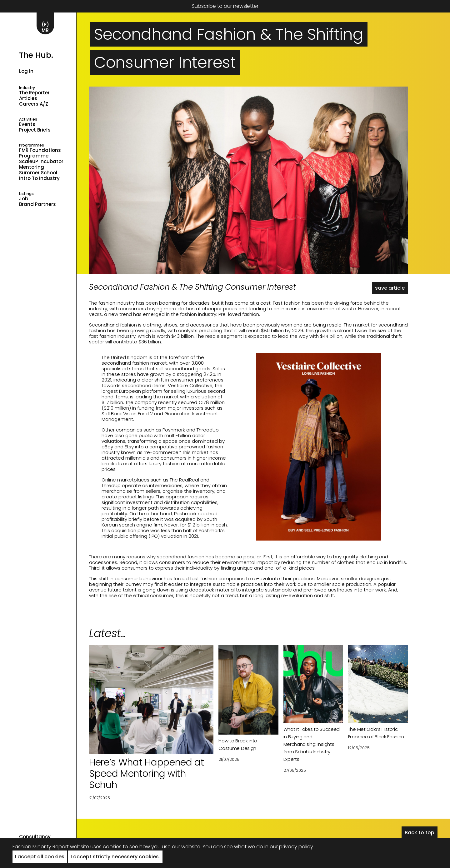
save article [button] (390, 288)
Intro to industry (39, 178)
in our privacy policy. (289, 847)
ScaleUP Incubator (41, 162)
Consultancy (35, 837)
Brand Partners (37, 204)
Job (24, 199)
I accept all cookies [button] (40, 857)
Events (27, 124)
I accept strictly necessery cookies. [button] (115, 857)
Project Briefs (35, 130)
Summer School (38, 173)
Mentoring (32, 167)
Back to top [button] (420, 833)
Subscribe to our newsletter (225, 6)
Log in (26, 71)
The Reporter (34, 93)
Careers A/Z (34, 104)
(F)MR (45, 27)
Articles (28, 98)
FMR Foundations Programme (40, 153)
